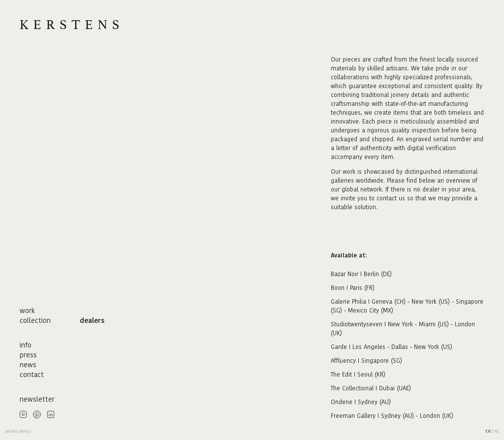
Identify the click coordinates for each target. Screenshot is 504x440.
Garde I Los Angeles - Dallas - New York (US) (392, 347)
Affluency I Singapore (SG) (366, 361)
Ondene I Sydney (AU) (361, 402)
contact (32, 375)
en (488, 431)
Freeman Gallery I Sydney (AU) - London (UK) (392, 416)
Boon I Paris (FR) (353, 288)
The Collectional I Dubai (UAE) (371, 388)
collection (35, 320)
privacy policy (18, 431)
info (26, 345)
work (27, 311)
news (28, 365)
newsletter (37, 399)
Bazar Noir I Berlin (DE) (361, 274)
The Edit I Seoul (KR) (358, 374)
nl (497, 431)
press (28, 355)
